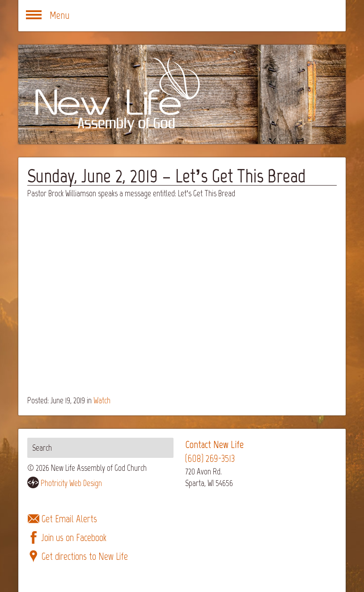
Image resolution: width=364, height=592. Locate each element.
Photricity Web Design (71, 483)
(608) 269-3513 (210, 459)
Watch (102, 400)
